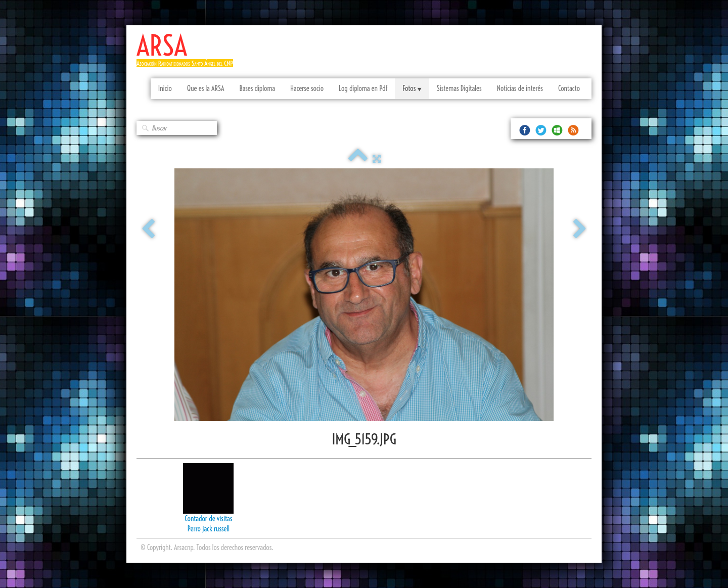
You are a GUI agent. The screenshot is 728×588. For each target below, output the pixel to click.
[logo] (189, 54)
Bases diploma (257, 88)
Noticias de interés (520, 88)
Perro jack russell (209, 529)
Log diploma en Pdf (363, 88)
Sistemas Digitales (459, 88)
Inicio (165, 88)
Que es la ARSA (206, 88)
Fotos (412, 88)
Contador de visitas (208, 519)
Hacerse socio (307, 88)
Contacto (569, 88)
